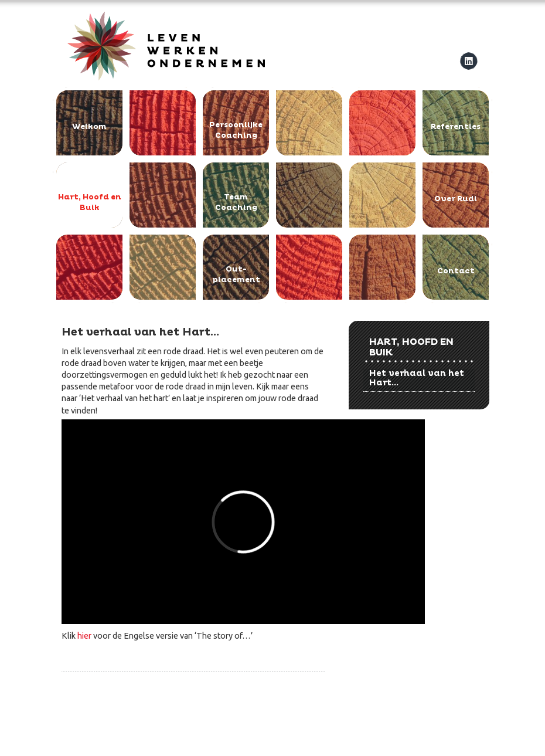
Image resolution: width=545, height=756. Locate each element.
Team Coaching (236, 202)
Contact (456, 271)
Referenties (456, 127)
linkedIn (468, 61)
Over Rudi (456, 199)
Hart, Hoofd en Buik (90, 202)
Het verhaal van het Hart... (417, 378)
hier (84, 636)
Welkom (89, 127)
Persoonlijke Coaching (236, 130)
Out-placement (236, 274)
